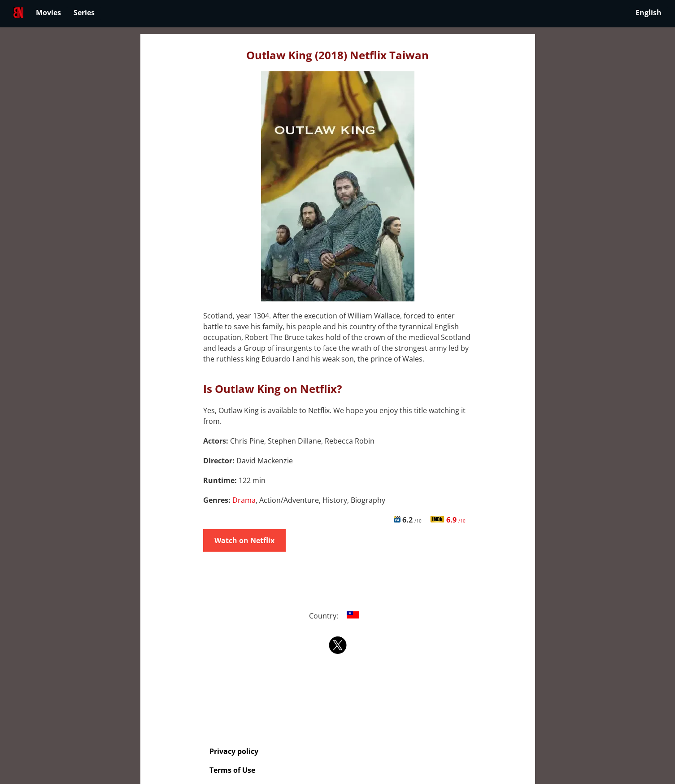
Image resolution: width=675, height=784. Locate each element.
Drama (244, 500)
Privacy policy (234, 751)
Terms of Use (232, 770)
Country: (337, 616)
